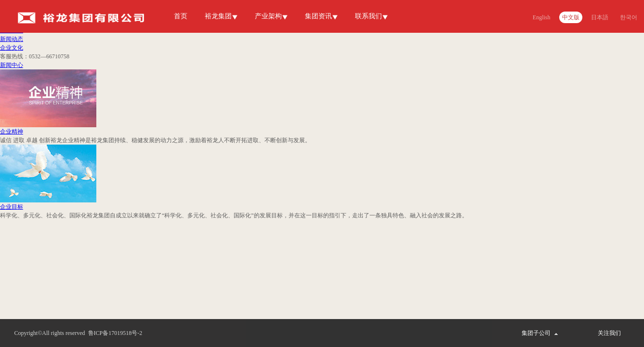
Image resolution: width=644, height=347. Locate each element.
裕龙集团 (218, 16)
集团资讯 (318, 16)
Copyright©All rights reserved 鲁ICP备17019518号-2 (79, 333)
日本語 (600, 17)
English (542, 17)
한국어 (629, 17)
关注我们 (609, 333)
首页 (181, 16)
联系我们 (368, 16)
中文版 (571, 17)
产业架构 (268, 16)
